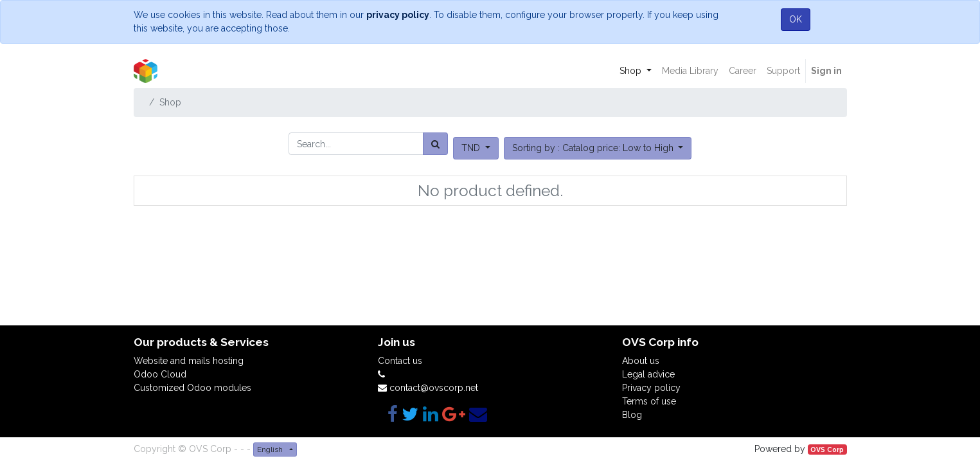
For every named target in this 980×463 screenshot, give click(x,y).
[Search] (435, 144)
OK (796, 19)
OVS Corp (827, 449)
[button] (598, 148)
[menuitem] (690, 71)
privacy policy (398, 15)
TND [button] (472, 148)
